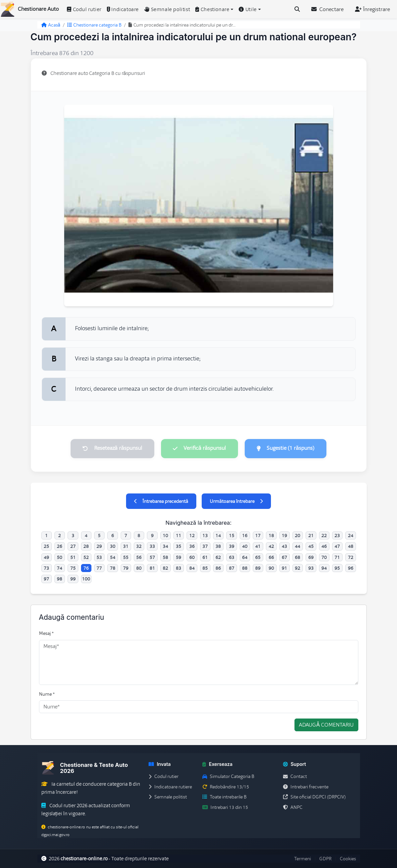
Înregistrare (372, 9)
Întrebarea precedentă (161, 501)
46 (324, 547)
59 (178, 557)
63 (232, 557)
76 (86, 568)
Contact (295, 777)
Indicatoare (123, 9)
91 (284, 568)
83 (178, 568)
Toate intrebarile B (224, 797)
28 (86, 547)
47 (337, 547)
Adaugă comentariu (326, 725)
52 (86, 557)
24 (351, 535)
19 (284, 535)
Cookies (348, 859)
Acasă (51, 25)
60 (192, 557)
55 (126, 557)
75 (73, 568)
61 (205, 557)
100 (86, 579)
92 (297, 568)
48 (351, 547)
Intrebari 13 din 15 (225, 807)
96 (351, 568)
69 (311, 557)
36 (192, 547)
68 (297, 557)
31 (126, 547)
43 (284, 547)
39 (232, 547)
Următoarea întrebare (236, 501)
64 (245, 557)
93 (311, 568)
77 (99, 568)
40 (245, 547)
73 (46, 568)
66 (271, 557)
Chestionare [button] (212, 9)
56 (139, 557)
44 (297, 547)
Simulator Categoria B (228, 777)
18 (271, 535)
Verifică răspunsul (199, 448)
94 (324, 568)
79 (126, 568)
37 (205, 547)
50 (59, 557)
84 (192, 568)
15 (232, 535)
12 (192, 535)
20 (297, 535)
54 (113, 557)
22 (324, 535)
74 (59, 568)
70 (324, 557)
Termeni (303, 859)
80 (139, 568)
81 (152, 568)
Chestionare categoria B (94, 25)
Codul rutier (84, 9)
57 (152, 557)
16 (245, 535)
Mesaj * (46, 634)
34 (165, 547)
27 (73, 547)
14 (218, 535)
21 (311, 535)
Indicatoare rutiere (170, 787)
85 (205, 568)
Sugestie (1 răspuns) (286, 448)
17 (258, 535)
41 (258, 547)
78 (113, 568)
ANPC (293, 807)
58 (165, 557)
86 (218, 568)
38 (218, 547)
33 (152, 547)
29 (99, 547)
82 (165, 568)
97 (46, 579)
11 (178, 535)
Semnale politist (167, 9)
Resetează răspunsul (112, 448)
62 (218, 557)
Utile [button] (248, 9)
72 (351, 557)
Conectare (327, 9)
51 (73, 557)
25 (46, 547)
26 (59, 547)
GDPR (325, 859)
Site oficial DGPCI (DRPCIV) (314, 797)
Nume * (47, 694)
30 (113, 547)
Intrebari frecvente (306, 787)
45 (311, 547)
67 (284, 557)
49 (46, 557)
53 (99, 557)
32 (139, 547)
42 (271, 547)
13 (205, 535)
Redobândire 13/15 (226, 787)
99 (73, 579)
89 (258, 568)
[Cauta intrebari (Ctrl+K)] (297, 9)
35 (178, 547)
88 (245, 568)
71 (337, 557)
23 (337, 535)
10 (165, 535)
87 (232, 568)
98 (59, 579)
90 (271, 568)
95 (337, 568)
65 (258, 557)
